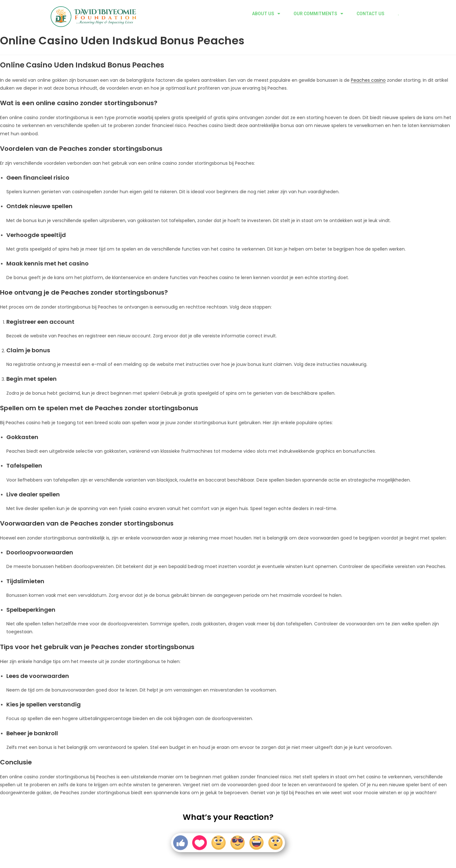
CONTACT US (370, 14)
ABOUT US (266, 14)
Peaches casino (368, 80)
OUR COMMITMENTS (318, 14)
